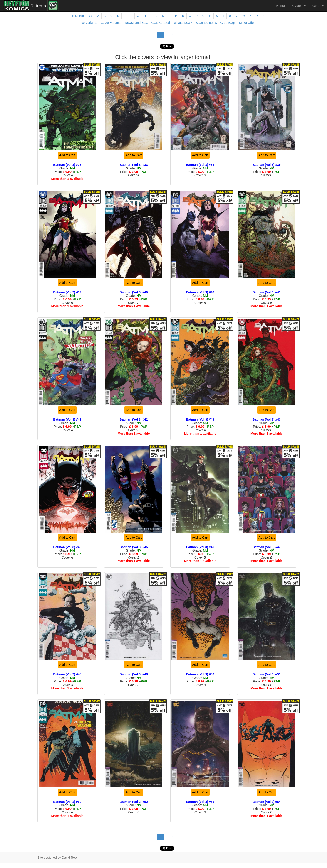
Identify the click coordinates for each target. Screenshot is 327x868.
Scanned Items (206, 23)
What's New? (183, 23)
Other (318, 6)
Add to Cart (67, 155)
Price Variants (87, 23)
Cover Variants (111, 23)
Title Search (77, 16)
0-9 (90, 16)
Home (281, 6)
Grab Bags (228, 23)
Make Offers (248, 23)
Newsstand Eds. (136, 23)
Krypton (299, 6)
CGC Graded (161, 23)
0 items (38, 6)
